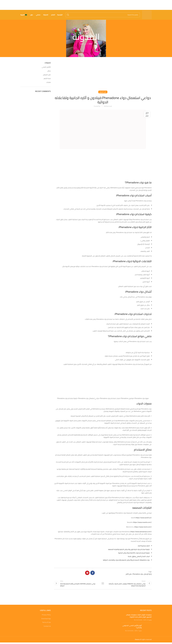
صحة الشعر (47, 79)
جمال (49, 71)
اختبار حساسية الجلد (144, 546)
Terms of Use (46, 623)
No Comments (138, 621)
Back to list (103, 584)
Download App (46, 619)
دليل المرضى (83, 44)
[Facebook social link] (93, 573)
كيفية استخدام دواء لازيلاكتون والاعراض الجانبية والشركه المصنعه (129, 549)
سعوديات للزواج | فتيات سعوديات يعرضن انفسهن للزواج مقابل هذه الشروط (139, 616)
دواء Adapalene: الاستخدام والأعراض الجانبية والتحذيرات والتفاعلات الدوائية (126, 560)
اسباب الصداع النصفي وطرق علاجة (139, 556)
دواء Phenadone (138, 574)
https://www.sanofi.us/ (143, 518)
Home (90, 44)
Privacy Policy (46, 615)
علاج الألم (129, 574)
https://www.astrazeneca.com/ (141, 532)
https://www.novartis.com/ (142, 522)
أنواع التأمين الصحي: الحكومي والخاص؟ (132, 627)
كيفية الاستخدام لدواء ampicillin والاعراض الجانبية (134, 553)
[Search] (103, 15)
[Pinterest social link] (87, 573)
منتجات (48, 82)
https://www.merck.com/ (143, 527)
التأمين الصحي (46, 67)
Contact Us (47, 627)
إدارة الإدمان (148, 574)
